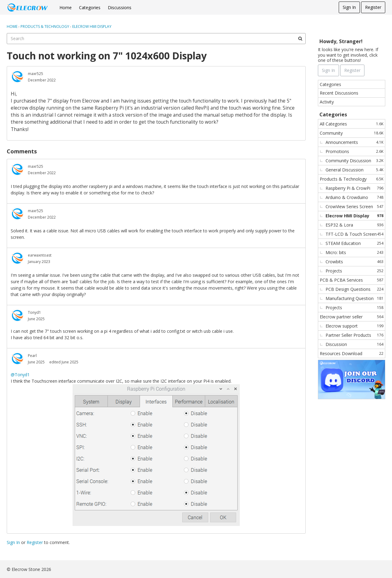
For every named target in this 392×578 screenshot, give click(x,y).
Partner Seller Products (354, 335)
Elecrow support (354, 326)
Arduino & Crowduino (354, 197)
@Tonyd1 (20, 375)
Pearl (32, 356)
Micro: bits (354, 252)
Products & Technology (352, 179)
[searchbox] (156, 39)
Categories (90, 8)
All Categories (352, 124)
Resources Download (352, 353)
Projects (354, 271)
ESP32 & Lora (354, 225)
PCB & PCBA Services (352, 280)
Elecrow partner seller (352, 317)
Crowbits (354, 262)
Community (352, 133)
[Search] (300, 39)
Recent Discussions (339, 93)
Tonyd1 (34, 312)
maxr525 (36, 74)
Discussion (354, 344)
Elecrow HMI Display (354, 216)
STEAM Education (354, 243)
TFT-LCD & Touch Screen (354, 234)
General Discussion (354, 170)
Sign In (349, 7)
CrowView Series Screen (354, 206)
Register (373, 7)
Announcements (354, 142)
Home (66, 8)
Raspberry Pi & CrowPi (354, 188)
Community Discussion (354, 161)
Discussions (120, 8)
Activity (327, 102)
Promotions (354, 151)
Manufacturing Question (354, 298)
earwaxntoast (40, 255)
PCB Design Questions (354, 289)
